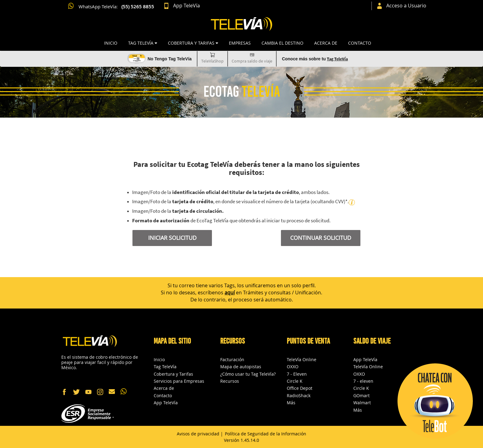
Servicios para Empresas (179, 381)
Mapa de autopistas (241, 367)
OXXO (293, 367)
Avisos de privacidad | (200, 434)
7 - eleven (363, 381)
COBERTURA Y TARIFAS (193, 43)
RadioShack (299, 396)
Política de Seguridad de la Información (266, 434)
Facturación (232, 359)
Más (291, 403)
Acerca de (326, 43)
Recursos (230, 381)
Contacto (360, 43)
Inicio (111, 43)
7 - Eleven (297, 374)
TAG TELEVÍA (143, 43)
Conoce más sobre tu (315, 59)
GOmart (361, 396)
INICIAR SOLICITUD (172, 238)
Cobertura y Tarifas (173, 374)
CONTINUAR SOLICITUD (321, 238)
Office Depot (300, 388)
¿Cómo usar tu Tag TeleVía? (248, 374)
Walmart (362, 403)
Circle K (295, 381)
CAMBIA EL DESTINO (282, 43)
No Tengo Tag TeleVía (170, 59)
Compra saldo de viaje (252, 58)
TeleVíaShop (212, 58)
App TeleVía (166, 403)
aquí (230, 293)
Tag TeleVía (165, 367)
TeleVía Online (302, 359)
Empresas (240, 43)
